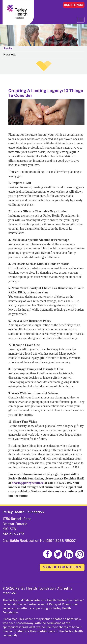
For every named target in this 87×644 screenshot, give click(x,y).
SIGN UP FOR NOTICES (62, 567)
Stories (8, 48)
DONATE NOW (74, 5)
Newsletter (10, 55)
